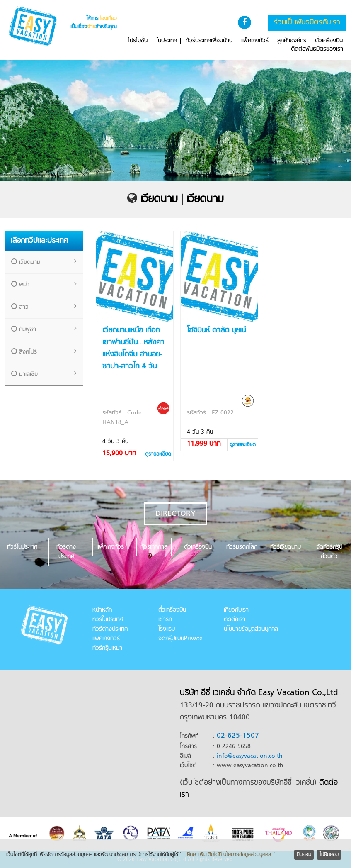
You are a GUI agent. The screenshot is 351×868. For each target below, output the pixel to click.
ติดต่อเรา (235, 620)
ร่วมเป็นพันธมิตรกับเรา (307, 23)
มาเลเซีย (44, 374)
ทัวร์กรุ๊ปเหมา (107, 648)
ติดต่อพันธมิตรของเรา (317, 49)
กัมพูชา (44, 330)
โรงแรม (167, 629)
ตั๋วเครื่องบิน (329, 41)
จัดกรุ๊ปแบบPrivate (180, 639)
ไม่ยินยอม (329, 855)
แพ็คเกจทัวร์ (255, 41)
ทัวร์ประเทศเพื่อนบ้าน (209, 41)
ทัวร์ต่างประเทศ (110, 629)
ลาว (44, 307)
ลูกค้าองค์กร (292, 41)
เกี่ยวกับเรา (236, 610)
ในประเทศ (167, 41)
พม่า (44, 285)
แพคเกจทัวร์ (106, 639)
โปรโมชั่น (138, 41)
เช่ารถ (165, 620)
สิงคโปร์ (44, 352)
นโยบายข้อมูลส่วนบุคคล (251, 629)
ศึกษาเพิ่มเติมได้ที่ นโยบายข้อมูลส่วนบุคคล (229, 855)
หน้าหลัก (102, 610)
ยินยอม (304, 855)
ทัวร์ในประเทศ (108, 620)
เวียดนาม (159, 200)
